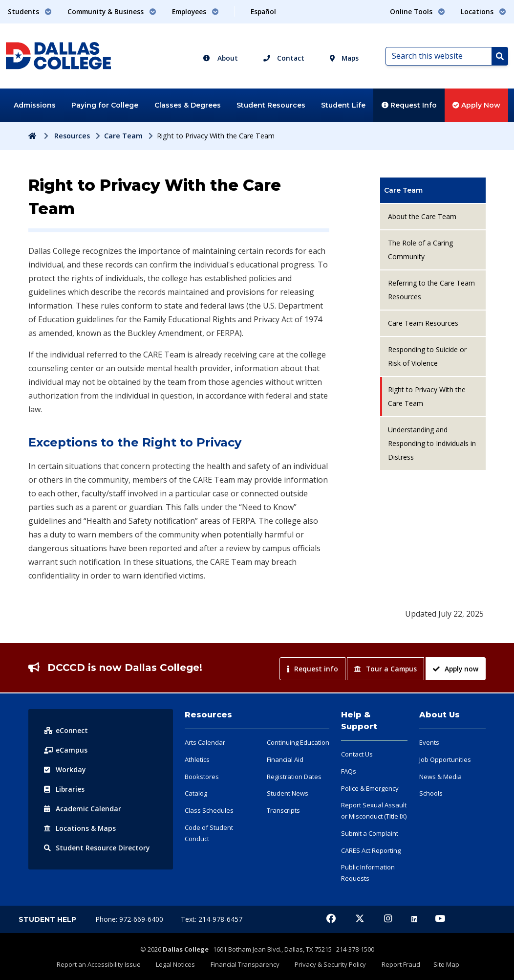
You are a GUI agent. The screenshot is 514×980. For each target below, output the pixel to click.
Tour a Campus (385, 669)
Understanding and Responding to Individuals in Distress (432, 443)
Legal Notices (178, 964)
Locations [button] (483, 11)
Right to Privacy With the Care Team (427, 396)
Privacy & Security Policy (330, 964)
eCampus (66, 750)
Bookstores (202, 777)
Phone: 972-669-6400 (130, 919)
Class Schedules (209, 810)
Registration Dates (294, 777)
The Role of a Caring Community (420, 250)
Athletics (197, 759)
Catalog (196, 793)
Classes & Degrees (188, 105)
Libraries (64, 789)
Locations (80, 828)
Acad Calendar (83, 809)
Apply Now (476, 105)
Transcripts (283, 810)
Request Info (409, 105)
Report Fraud (398, 964)
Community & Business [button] (112, 11)
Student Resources (271, 105)
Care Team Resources (423, 323)
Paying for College (105, 105)
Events (429, 742)
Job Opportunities (445, 759)
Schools (431, 793)
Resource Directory (97, 848)
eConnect (66, 730)
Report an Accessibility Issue (103, 964)
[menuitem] (433, 190)
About (220, 58)
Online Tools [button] (418, 11)
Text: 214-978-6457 (212, 919)
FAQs (349, 771)
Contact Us (357, 754)
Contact (284, 58)
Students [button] (30, 11)
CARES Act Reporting (371, 850)
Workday (65, 769)
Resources (72, 136)
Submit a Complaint (370, 833)
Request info (312, 669)
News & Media (440, 777)
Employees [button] (195, 11)
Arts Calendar (205, 742)
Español (263, 11)
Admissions (35, 105)
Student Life (343, 105)
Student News (288, 793)
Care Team (123, 136)
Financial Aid (285, 759)
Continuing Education (298, 742)
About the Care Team (422, 216)
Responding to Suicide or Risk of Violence (427, 356)
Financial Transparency (246, 964)
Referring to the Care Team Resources (431, 290)
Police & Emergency (370, 788)
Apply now (456, 669)
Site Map (442, 964)
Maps (344, 58)
